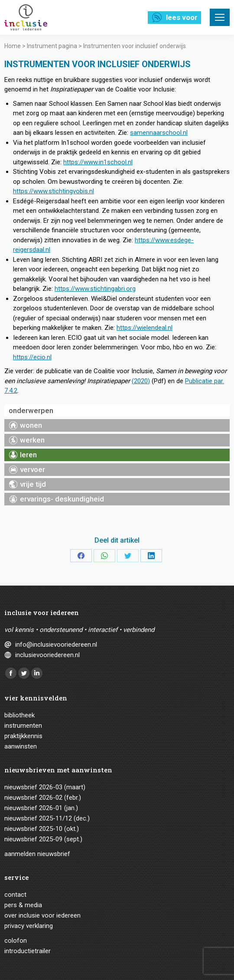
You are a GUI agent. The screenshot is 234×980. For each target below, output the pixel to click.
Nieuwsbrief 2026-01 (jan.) (41, 808)
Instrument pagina (52, 46)
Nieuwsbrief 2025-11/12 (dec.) (47, 818)
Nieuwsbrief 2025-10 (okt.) (42, 829)
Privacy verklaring (29, 926)
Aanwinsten (21, 746)
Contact (15, 895)
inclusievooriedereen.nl (47, 655)
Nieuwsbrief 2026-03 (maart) (45, 787)
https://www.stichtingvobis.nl (54, 191)
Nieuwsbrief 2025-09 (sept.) (43, 839)
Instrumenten (23, 726)
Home (13, 46)
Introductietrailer (28, 951)
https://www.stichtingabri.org (95, 289)
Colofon (16, 941)
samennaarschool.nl (159, 133)
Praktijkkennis (23, 736)
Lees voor (182, 17)
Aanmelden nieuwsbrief (37, 854)
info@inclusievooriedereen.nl (56, 645)
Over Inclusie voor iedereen (42, 915)
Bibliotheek (19, 715)
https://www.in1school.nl (98, 162)
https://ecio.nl (32, 357)
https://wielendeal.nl (145, 328)
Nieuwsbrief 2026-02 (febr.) (43, 798)
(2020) (141, 381)
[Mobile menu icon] (220, 17)
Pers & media (23, 905)
